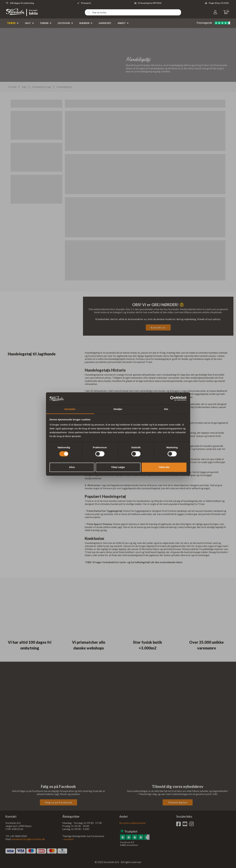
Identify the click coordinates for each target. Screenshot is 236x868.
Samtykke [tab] (70, 409)
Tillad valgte (118, 467)
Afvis (72, 467)
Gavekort (105, 23)
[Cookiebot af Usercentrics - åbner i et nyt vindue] (172, 399)
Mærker (84, 23)
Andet (122, 23)
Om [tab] (166, 409)
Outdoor (64, 23)
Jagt (28, 23)
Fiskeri (44, 23)
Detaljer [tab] (118, 409)
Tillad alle (164, 467)
